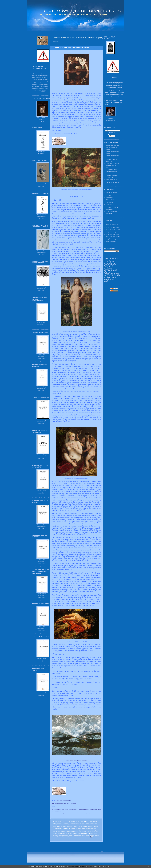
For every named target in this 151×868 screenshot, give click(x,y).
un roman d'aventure (66, 826)
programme (84, 833)
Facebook (94, 837)
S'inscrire (112, 132)
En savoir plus (106, 866)
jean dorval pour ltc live (110, 264)
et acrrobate (66, 830)
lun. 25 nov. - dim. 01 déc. (112, 231)
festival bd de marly (73, 832)
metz (114, 277)
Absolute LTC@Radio (111, 193)
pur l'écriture (84, 826)
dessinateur (87, 837)
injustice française (75, 837)
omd (107, 279)
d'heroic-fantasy (64, 828)
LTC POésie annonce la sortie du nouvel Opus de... (113, 151)
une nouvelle (66, 825)
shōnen (75, 828)
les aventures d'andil (86, 828)
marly (95, 830)
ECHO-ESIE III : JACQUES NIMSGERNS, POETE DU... (113, 165)
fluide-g (70, 835)
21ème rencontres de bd (86, 830)
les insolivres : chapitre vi (76, 825)
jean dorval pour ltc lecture (90, 825)
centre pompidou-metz (64, 833)
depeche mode (112, 274)
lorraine (108, 270)
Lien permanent (75, 821)
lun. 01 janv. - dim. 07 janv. (113, 238)
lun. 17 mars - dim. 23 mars (113, 229)
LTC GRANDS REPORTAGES (110, 199)
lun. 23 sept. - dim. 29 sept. (113, 235)
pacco (81, 837)
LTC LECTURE (110, 205)
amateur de (91, 826)
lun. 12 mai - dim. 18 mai (112, 226)
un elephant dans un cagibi (82, 823)
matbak (92, 823)
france (79, 833)
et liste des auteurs (93, 833)
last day (82, 835)
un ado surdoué (76, 826)
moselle (55, 832)
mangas (71, 828)
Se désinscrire (112, 134)
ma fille (62, 837)
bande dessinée (75, 830)
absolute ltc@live (109, 267)
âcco (54, 835)
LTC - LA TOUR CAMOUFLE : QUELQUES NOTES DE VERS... (81, 11)
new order (109, 280)
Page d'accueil (81, 37)
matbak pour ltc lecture (69, 823)
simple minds (111, 261)
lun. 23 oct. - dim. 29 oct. (112, 240)
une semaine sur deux (62, 835)
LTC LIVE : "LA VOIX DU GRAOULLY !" (112, 208)
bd (70, 830)
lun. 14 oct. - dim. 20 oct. (112, 233)
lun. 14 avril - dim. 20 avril (112, 228)
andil (93, 828)
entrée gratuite (83, 832)
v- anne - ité (87, 821)
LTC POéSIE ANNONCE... (113, 182)
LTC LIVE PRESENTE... (112, 175)
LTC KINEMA (109, 202)
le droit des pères (89, 835)
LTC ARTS (109, 195)
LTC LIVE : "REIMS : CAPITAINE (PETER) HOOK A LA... (111, 160)
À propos (114, 77)
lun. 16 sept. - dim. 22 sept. (113, 236)
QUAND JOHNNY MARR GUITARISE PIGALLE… (112, 147)
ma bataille (67, 837)
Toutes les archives (111, 241)
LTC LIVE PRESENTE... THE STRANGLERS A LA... (112, 171)
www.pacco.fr (76, 835)
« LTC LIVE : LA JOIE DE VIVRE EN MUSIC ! (64, 37)
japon (79, 828)
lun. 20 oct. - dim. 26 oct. (112, 224)
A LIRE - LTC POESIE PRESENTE (111, 213)
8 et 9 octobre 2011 (63, 832)
